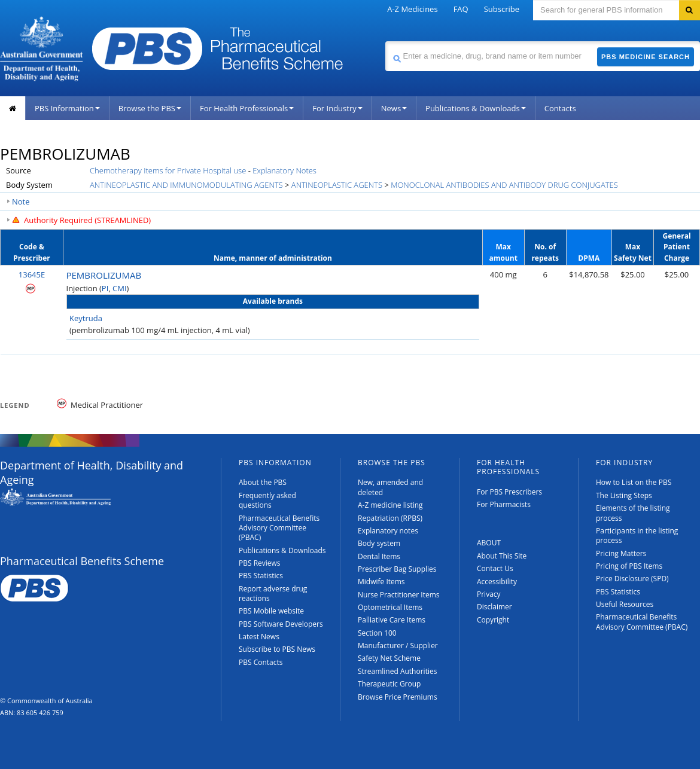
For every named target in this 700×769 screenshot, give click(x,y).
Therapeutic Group (389, 684)
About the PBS (263, 482)
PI (105, 288)
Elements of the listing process (633, 513)
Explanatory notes (388, 531)
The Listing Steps (624, 495)
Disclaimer (494, 607)
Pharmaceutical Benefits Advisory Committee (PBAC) (279, 528)
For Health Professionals (247, 108)
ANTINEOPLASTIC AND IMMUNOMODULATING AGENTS (186, 185)
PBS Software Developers (281, 624)
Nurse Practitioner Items (399, 595)
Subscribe (502, 9)
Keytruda (86, 318)
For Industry (337, 108)
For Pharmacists (504, 504)
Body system (379, 543)
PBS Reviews (260, 563)
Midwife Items (381, 582)
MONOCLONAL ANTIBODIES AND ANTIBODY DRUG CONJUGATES (504, 185)
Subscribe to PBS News (277, 649)
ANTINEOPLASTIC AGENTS (337, 185)
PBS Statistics (261, 576)
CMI (120, 288)
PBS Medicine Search (646, 57)
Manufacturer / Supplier (398, 646)
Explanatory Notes (284, 170)
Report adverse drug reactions (273, 593)
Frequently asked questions (267, 500)
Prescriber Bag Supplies (397, 569)
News (394, 108)
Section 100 (377, 633)
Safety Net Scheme (389, 658)
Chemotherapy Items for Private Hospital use (168, 170)
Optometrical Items (390, 607)
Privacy (489, 594)
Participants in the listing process (637, 535)
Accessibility (497, 582)
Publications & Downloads (476, 108)
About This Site (502, 556)
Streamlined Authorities (397, 671)
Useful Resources (625, 604)
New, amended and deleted (390, 487)
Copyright (493, 620)
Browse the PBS (150, 108)
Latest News (259, 637)
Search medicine (385, 41)
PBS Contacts (261, 662)
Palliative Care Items (392, 620)
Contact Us (495, 568)
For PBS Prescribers (509, 492)
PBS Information (67, 108)
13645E (32, 274)
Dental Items (379, 556)
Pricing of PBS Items (629, 566)
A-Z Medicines (412, 9)
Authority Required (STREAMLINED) (87, 220)
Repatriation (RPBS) (390, 518)
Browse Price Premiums (398, 697)
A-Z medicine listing (390, 505)
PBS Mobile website (271, 611)
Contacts (560, 108)
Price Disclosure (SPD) (632, 579)
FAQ (461, 9)
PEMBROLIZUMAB (104, 275)
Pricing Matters (621, 553)
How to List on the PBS (634, 482)
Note (21, 202)
